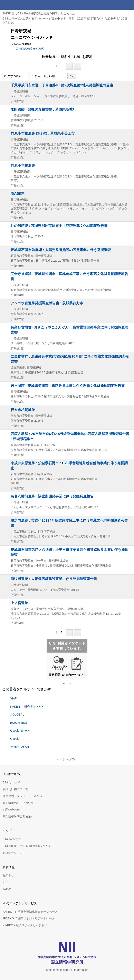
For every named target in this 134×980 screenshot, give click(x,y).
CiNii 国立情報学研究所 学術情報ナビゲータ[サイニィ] (18, 5)
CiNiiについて (11, 782)
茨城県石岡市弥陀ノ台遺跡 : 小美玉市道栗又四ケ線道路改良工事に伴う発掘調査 (69, 552)
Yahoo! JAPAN (20, 747)
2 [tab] (72, 683)
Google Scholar (20, 731)
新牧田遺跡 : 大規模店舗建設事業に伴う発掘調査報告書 (54, 579)
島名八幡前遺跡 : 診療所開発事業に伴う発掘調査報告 (52, 496)
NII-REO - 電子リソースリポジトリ (25, 925)
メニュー (129, 5)
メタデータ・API (13, 853)
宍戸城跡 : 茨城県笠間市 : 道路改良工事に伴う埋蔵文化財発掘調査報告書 (68, 386)
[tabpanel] (67, 659)
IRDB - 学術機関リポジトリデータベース (29, 918)
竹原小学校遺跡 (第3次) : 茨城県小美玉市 (43, 133)
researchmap (19, 723)
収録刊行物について (15, 789)
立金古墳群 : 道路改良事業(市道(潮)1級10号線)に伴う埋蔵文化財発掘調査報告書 (70, 359)
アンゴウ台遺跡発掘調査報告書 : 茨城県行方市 (47, 303)
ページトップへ (67, 759)
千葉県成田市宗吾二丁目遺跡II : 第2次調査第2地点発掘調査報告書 (62, 85)
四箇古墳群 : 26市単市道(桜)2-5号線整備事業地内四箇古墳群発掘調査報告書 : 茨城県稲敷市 (70, 436)
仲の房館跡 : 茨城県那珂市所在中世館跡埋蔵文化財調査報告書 (59, 226)
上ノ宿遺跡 (19, 603)
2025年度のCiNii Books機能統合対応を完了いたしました (39, 13)
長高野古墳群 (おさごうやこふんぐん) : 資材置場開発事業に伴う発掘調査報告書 (69, 330)
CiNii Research (12, 839)
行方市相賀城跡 (23, 410)
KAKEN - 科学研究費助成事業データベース (30, 912)
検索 (119, 5)
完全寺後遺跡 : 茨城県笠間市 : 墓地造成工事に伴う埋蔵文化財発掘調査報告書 (69, 276)
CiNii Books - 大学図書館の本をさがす (27, 846)
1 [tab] (66, 683)
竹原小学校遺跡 (23, 165)
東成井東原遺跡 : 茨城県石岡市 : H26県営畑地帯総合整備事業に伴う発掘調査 (69, 466)
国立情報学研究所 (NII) (17, 817)
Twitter (7, 889)
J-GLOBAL (17, 715)
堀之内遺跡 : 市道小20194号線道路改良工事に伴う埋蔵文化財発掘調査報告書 (69, 523)
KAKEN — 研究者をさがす (27, 707)
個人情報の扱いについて (18, 803)
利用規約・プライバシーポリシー (24, 796)
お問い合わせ (11, 810)
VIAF (13, 698)
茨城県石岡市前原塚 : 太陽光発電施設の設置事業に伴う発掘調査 (61, 250)
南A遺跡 (17, 194)
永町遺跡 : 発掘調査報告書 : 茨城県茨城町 (43, 109)
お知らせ (8, 875)
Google (15, 739)
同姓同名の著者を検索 (30, 49)
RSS (5, 882)
